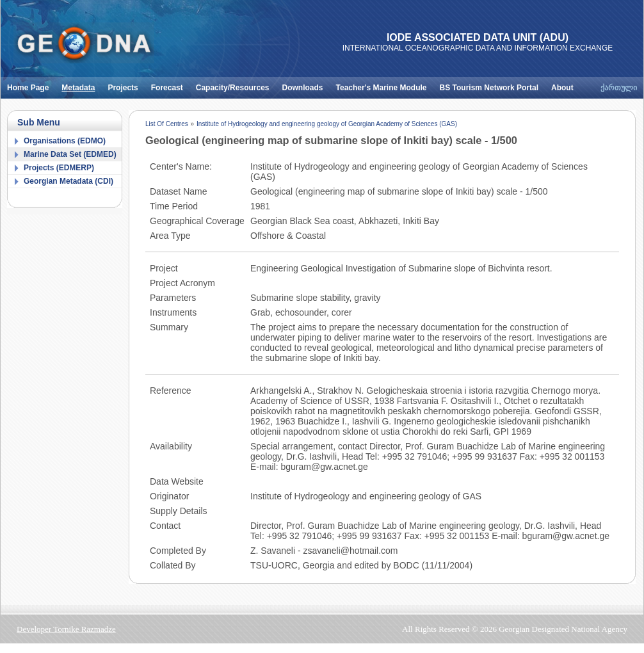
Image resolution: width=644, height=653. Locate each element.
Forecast (170, 85)
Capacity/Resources (236, 85)
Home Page (31, 85)
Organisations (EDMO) (65, 141)
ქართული (619, 88)
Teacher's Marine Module (385, 85)
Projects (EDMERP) (59, 168)
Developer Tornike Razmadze (66, 629)
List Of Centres (167, 124)
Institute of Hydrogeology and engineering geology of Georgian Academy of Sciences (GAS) (327, 124)
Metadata (81, 85)
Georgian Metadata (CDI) (68, 181)
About (566, 85)
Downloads (306, 85)
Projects (126, 85)
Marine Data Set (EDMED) (70, 154)
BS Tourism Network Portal (492, 85)
